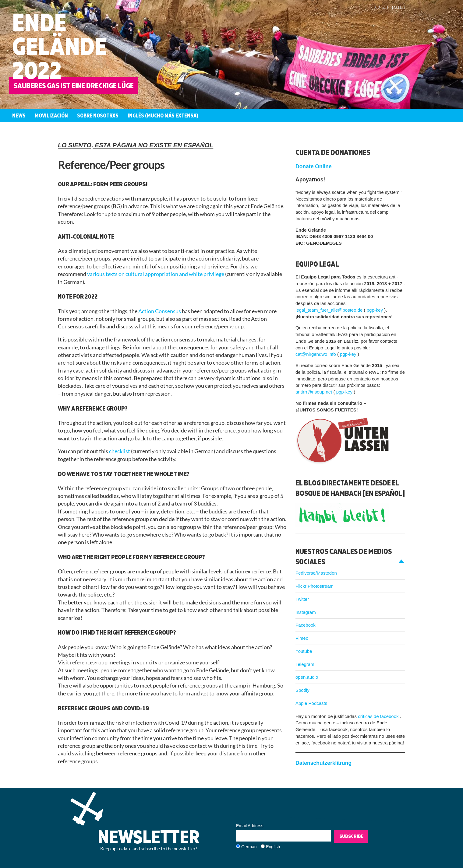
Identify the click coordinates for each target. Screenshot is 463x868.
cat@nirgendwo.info (316, 354)
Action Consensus (160, 311)
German (249, 847)
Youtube (304, 651)
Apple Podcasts (311, 703)
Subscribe (351, 836)
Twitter (302, 599)
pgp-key (376, 310)
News (19, 116)
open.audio (307, 677)
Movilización (51, 116)
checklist (120, 451)
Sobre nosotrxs (98, 116)
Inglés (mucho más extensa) (163, 116)
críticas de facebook (379, 716)
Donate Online (314, 166)
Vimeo (302, 638)
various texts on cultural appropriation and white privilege (156, 274)
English (399, 7)
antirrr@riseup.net (314, 392)
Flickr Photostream (315, 586)
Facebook (306, 625)
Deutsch (381, 7)
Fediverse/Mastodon (316, 573)
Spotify (302, 690)
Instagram (306, 612)
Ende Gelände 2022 (59, 46)
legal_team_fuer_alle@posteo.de (330, 310)
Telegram (305, 664)
